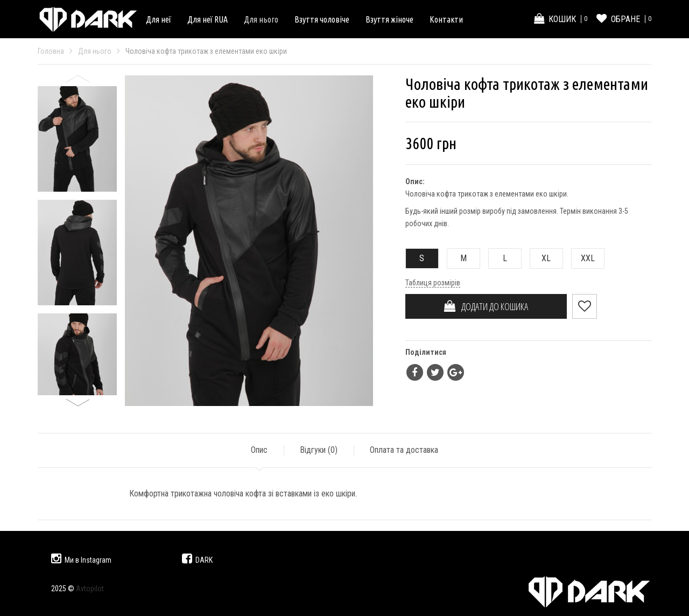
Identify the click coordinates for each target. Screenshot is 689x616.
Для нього (261, 19)
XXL (583, 258)
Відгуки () (319, 450)
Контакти (446, 19)
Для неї (159, 19)
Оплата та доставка (404, 450)
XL (541, 258)
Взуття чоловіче (322, 19)
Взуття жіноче (389, 19)
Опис (259, 450)
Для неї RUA (208, 19)
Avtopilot (90, 589)
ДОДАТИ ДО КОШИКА (486, 306)
